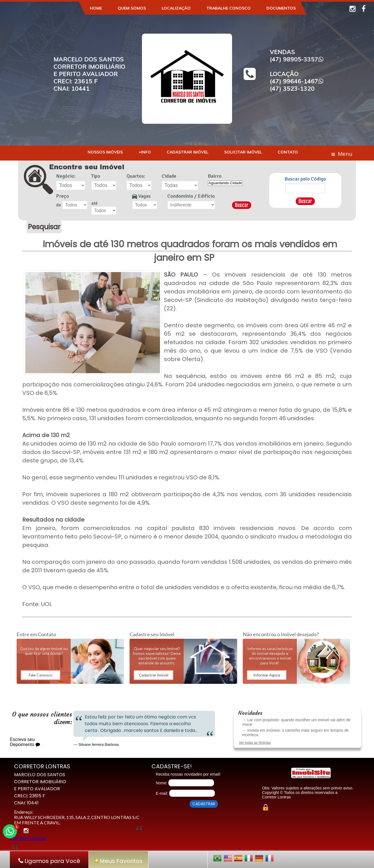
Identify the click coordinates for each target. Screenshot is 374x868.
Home (96, 8)
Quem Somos (132, 8)
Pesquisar (44, 227)
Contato (288, 152)
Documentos (281, 8)
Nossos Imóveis (105, 152)
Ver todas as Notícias (255, 743)
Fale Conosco (41, 675)
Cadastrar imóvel (154, 675)
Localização (176, 8)
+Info (145, 152)
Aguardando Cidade (225, 183)
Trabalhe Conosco (229, 8)
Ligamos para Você (49, 861)
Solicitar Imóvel (243, 152)
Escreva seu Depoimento (25, 742)
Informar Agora (267, 675)
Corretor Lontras (28, 838)
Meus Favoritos (118, 861)
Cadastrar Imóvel (188, 152)
